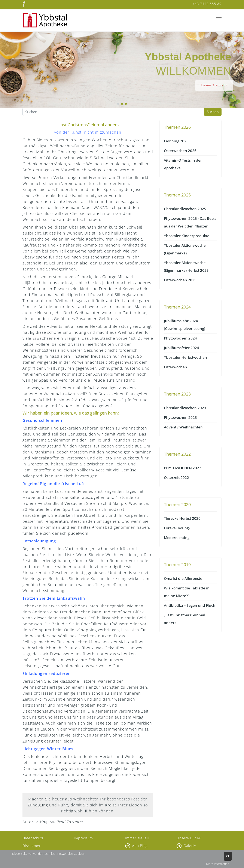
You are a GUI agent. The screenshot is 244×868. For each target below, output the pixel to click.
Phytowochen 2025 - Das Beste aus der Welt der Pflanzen (190, 222)
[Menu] (219, 17)
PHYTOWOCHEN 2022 (183, 468)
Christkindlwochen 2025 (185, 209)
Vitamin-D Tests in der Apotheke (183, 164)
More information (218, 864)
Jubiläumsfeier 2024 (182, 348)
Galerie (190, 846)
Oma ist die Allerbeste (183, 578)
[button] (7, 70)
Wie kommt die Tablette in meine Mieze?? (187, 592)
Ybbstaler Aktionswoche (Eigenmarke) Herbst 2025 (186, 266)
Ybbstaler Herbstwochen (185, 357)
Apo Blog (140, 846)
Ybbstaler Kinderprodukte (187, 236)
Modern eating (177, 538)
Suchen (213, 112)
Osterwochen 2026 (180, 151)
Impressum (83, 838)
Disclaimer (32, 846)
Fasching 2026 (176, 141)
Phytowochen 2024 (180, 338)
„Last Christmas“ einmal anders (185, 619)
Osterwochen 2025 (180, 280)
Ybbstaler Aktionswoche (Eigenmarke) (185, 249)
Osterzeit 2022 (176, 478)
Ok (228, 856)
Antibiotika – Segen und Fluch (190, 605)
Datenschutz (33, 838)
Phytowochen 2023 (180, 417)
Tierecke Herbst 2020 (182, 518)
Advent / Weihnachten (183, 427)
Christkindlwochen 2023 (185, 408)
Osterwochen (176, 367)
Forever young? (177, 528)
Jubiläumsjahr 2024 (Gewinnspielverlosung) (184, 325)
